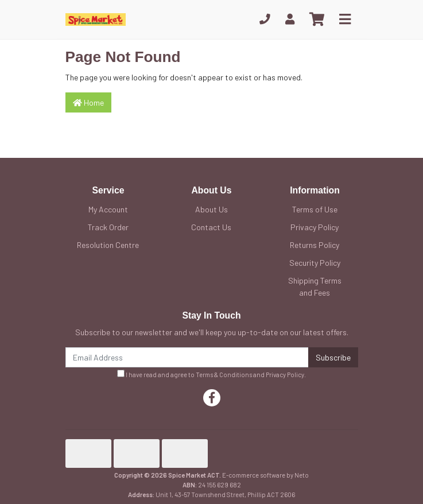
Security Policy (315, 263)
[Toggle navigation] (345, 20)
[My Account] (290, 19)
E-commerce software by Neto (265, 475)
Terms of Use (315, 209)
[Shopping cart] (317, 20)
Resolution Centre (108, 245)
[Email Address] (187, 357)
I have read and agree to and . (212, 374)
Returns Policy (315, 245)
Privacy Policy (315, 227)
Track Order (108, 227)
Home (88, 102)
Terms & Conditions (224, 375)
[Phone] (265, 19)
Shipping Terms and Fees (315, 286)
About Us (212, 209)
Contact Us (211, 227)
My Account (108, 209)
